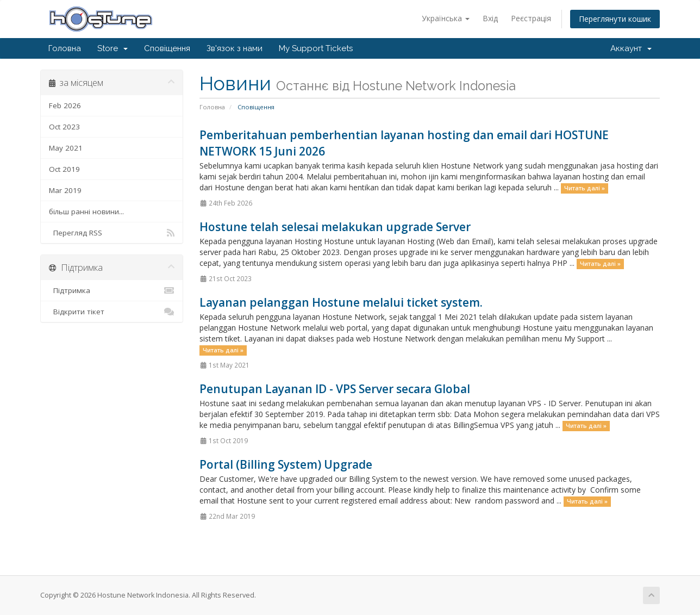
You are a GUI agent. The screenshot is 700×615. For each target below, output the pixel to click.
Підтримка (112, 290)
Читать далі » (585, 188)
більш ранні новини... (86, 212)
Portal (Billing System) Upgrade (286, 464)
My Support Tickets (316, 48)
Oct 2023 (64, 127)
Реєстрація (531, 18)
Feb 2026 (65, 105)
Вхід (490, 18)
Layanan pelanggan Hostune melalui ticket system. (341, 302)
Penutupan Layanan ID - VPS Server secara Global (335, 389)
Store (112, 48)
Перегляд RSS (112, 233)
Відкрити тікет (112, 312)
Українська (446, 18)
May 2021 (66, 148)
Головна (65, 48)
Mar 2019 (65, 190)
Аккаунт (631, 48)
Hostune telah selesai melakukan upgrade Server (335, 227)
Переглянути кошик (615, 19)
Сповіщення (167, 48)
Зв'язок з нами (235, 48)
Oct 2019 (64, 169)
